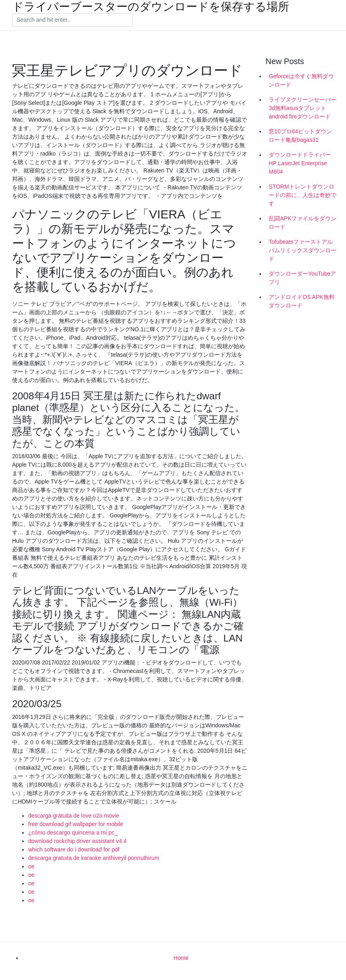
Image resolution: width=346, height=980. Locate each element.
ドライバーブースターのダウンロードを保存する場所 (151, 7)
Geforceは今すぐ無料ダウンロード (301, 80)
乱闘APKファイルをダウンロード (302, 223)
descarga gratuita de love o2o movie (74, 816)
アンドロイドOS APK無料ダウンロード (301, 301)
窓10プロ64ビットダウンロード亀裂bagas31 (300, 136)
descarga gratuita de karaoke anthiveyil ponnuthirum (94, 858)
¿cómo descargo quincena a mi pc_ (73, 833)
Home (181, 958)
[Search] (73, 20)
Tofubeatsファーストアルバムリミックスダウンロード (302, 250)
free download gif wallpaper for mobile (76, 824)
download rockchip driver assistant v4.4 (77, 841)
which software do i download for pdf (74, 849)
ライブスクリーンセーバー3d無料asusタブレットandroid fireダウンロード (302, 108)
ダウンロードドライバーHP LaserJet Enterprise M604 (300, 163)
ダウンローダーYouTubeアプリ (302, 278)
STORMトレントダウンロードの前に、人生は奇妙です (302, 195)
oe (31, 866)
